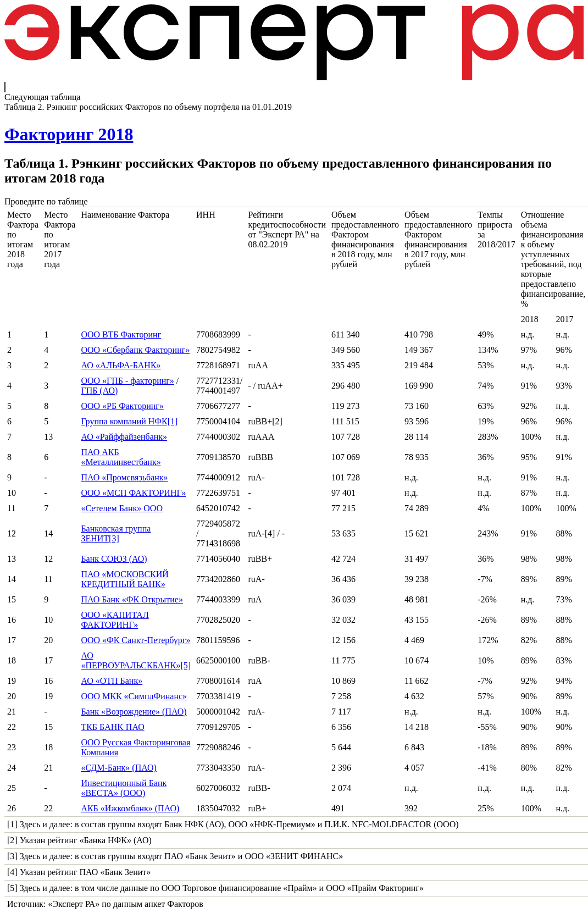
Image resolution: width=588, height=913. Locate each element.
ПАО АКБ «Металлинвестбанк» (121, 457)
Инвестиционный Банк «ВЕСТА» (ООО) (124, 788)
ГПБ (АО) (99, 391)
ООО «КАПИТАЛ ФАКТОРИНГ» (115, 620)
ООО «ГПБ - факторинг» (127, 381)
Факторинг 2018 (69, 134)
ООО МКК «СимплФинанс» (134, 696)
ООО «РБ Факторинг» (122, 406)
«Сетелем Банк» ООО (122, 508)
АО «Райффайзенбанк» (124, 437)
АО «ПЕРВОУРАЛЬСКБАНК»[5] (136, 660)
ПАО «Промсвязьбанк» (124, 477)
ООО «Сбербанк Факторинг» (135, 350)
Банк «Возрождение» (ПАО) (134, 712)
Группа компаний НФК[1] (129, 421)
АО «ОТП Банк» (112, 681)
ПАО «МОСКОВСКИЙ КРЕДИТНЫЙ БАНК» (124, 579)
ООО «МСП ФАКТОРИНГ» (133, 493)
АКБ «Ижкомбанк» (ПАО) (130, 808)
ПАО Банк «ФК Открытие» (132, 599)
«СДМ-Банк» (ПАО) (119, 768)
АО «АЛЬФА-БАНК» (121, 365)
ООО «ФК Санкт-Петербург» (135, 640)
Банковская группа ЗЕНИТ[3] (116, 533)
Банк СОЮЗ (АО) (114, 559)
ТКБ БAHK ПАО (112, 727)
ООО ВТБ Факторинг (121, 334)
